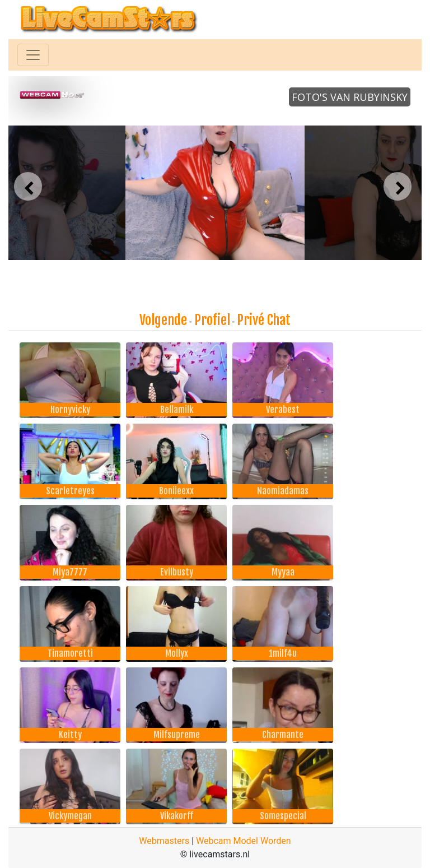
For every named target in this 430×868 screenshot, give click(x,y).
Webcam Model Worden (244, 841)
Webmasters (164, 841)
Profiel (212, 320)
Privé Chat (264, 320)
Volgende (163, 320)
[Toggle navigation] (33, 55)
